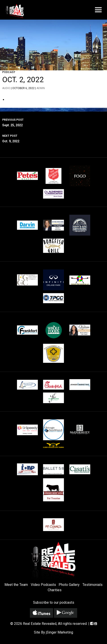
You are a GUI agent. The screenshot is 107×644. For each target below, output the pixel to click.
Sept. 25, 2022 (53, 122)
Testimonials (93, 585)
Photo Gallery (69, 585)
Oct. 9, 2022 (53, 138)
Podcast (9, 72)
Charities (55, 590)
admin (41, 88)
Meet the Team (16, 585)
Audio (6, 88)
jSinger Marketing (60, 632)
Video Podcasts (43, 585)
